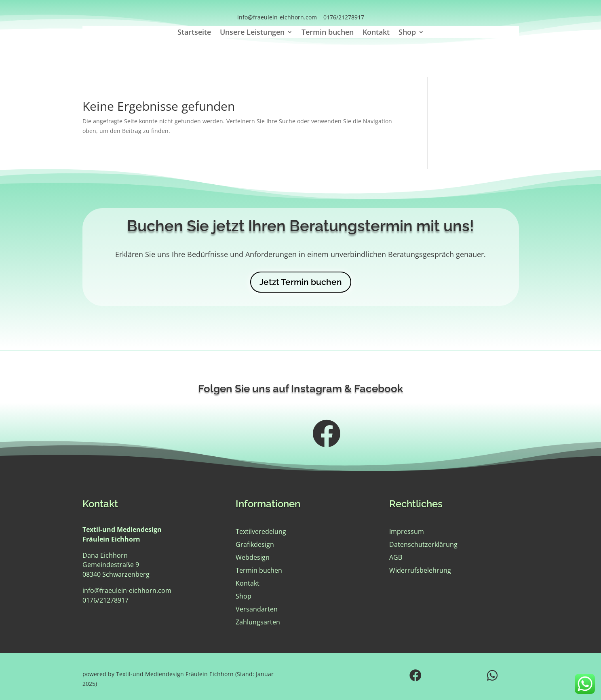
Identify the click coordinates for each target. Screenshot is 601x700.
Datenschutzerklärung (423, 544)
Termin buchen (328, 33)
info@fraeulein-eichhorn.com (277, 17)
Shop (407, 33)
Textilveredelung (261, 531)
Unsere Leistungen (252, 33)
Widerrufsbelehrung (420, 570)
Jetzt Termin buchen (301, 282)
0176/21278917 (344, 17)
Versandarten (257, 609)
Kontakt (376, 33)
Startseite (194, 33)
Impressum (407, 531)
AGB (396, 557)
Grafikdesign (255, 544)
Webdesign (253, 557)
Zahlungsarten (258, 622)
